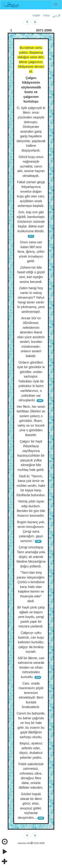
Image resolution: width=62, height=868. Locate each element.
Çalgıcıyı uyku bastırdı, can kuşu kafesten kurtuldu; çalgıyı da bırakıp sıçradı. (31, 642)
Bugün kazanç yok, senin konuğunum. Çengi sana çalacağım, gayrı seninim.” (31, 531)
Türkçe (46, 15)
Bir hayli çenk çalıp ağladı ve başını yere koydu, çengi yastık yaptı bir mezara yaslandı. (31, 617)
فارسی (56, 16)
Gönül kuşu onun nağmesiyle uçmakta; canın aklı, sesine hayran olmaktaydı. (31, 166)
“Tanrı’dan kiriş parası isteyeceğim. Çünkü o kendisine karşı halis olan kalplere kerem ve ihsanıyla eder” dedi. (31, 587)
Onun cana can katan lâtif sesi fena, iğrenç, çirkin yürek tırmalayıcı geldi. (31, 252)
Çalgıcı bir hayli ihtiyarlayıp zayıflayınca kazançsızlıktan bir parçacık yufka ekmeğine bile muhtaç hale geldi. (31, 456)
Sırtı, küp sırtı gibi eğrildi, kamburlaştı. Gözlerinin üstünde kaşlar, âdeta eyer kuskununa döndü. (31, 222)
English (36, 15)
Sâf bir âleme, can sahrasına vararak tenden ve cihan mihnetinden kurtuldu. (31, 667)
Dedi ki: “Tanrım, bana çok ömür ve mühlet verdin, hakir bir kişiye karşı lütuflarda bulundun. (31, 486)
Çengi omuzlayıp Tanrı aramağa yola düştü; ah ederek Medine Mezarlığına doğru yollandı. (31, 557)
